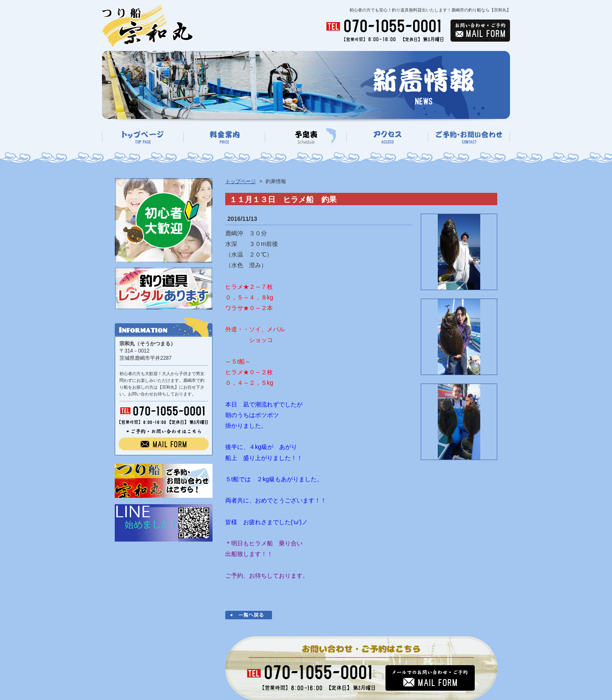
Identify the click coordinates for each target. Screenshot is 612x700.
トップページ (241, 181)
